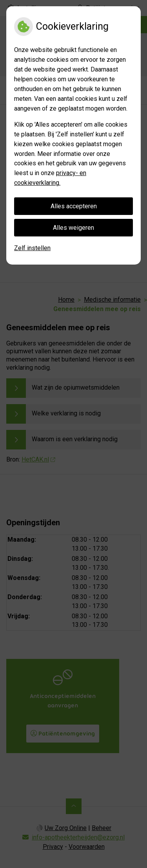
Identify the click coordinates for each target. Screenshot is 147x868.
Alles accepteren (74, 206)
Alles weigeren (73, 228)
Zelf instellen (32, 248)
